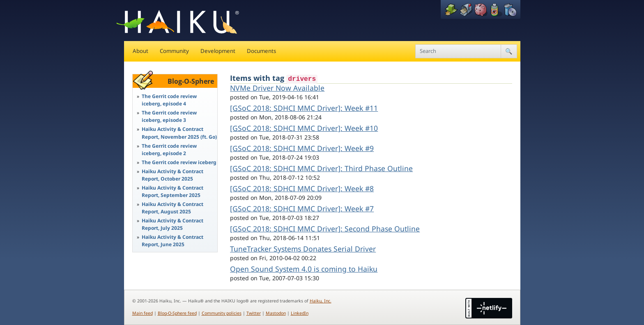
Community (174, 51)
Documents (261, 51)
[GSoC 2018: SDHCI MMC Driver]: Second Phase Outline (325, 229)
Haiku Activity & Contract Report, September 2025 (172, 191)
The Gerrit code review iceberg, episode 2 (169, 150)
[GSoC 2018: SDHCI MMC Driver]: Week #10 (304, 128)
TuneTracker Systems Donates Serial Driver (303, 249)
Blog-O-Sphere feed (177, 313)
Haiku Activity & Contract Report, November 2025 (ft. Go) (179, 133)
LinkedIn (300, 313)
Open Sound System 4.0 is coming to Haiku (304, 269)
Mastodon (276, 313)
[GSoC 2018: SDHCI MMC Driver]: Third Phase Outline (321, 168)
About (140, 51)
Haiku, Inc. (321, 301)
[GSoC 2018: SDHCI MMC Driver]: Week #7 (302, 208)
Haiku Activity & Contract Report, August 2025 (172, 208)
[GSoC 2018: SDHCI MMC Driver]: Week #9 (302, 148)
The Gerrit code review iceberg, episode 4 (169, 100)
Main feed (143, 313)
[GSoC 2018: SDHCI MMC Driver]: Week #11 (304, 108)
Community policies (222, 313)
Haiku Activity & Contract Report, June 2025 (172, 241)
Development (218, 51)
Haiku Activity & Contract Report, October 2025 (172, 175)
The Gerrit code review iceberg (179, 162)
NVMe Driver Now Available (277, 88)
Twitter (254, 313)
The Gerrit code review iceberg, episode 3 (169, 116)
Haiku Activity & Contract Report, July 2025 (172, 224)
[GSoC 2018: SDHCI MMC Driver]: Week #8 (302, 188)
